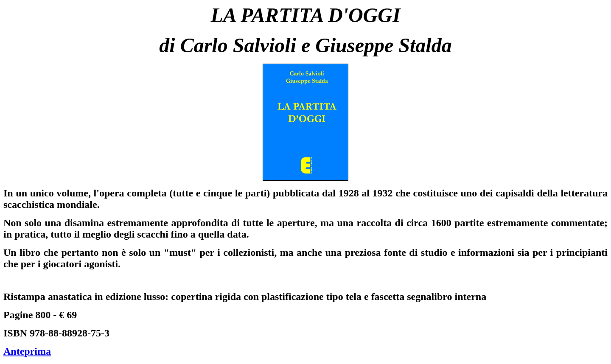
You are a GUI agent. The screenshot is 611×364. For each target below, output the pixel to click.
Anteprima (27, 351)
